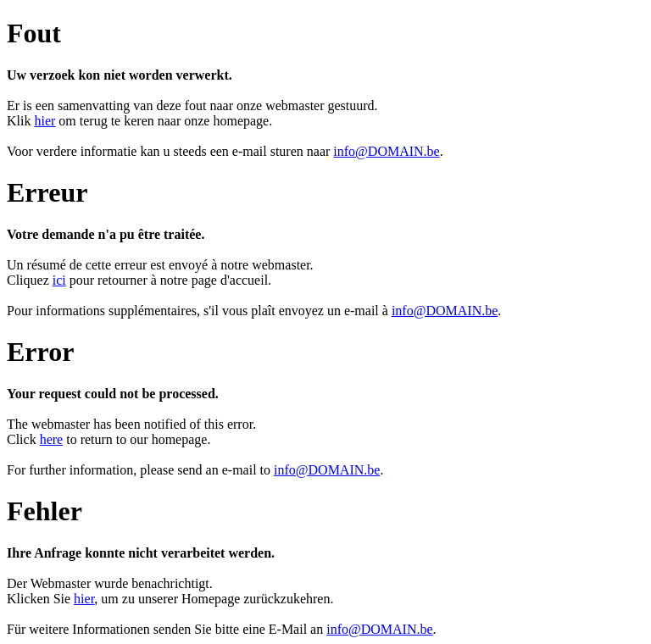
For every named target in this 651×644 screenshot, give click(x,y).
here (52, 439)
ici (59, 280)
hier (45, 121)
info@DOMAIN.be (386, 151)
